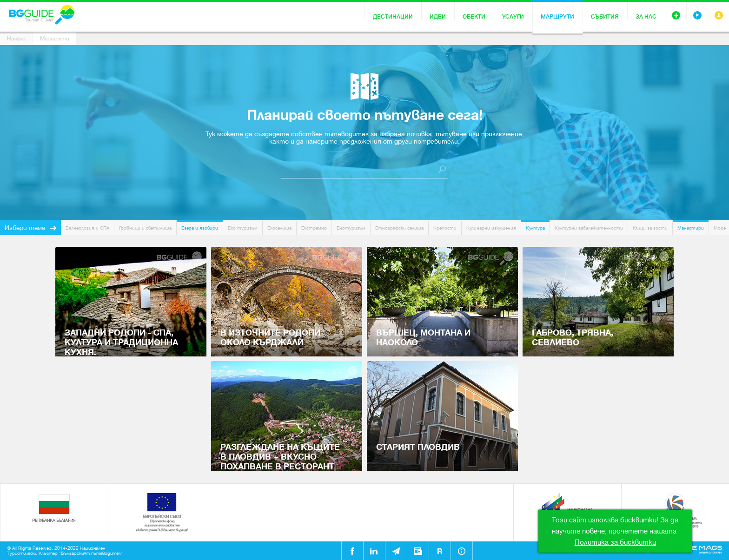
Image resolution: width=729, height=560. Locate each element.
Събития (605, 17)
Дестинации (393, 17)
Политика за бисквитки (615, 542)
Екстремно (314, 228)
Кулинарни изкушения (491, 228)
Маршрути (557, 17)
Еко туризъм (243, 228)
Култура (535, 228)
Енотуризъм (351, 228)
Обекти (474, 17)
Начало (16, 39)
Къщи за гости (650, 228)
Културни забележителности (589, 228)
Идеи (438, 17)
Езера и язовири (200, 228)
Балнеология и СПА (87, 228)
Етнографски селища (399, 228)
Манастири (691, 228)
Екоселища (279, 228)
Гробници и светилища (145, 228)
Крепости (445, 228)
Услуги (513, 17)
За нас (646, 17)
